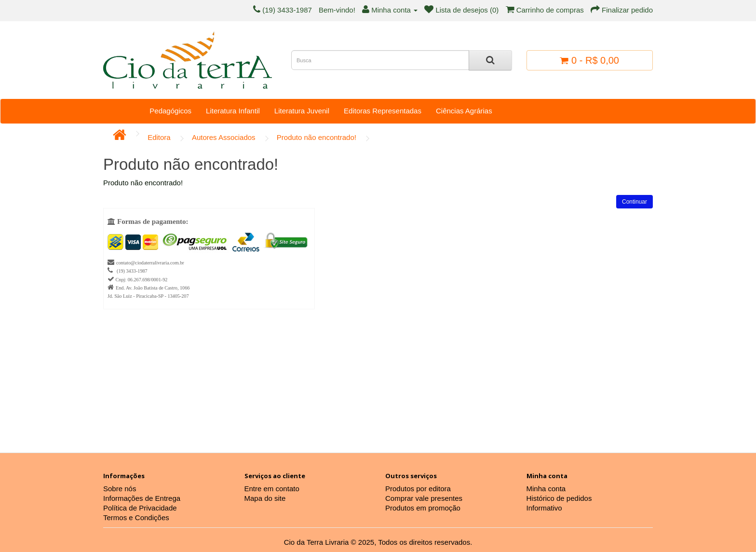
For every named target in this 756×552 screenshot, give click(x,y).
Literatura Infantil (233, 111)
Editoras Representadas (383, 111)
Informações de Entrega (142, 498)
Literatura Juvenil (302, 111)
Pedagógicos (170, 111)
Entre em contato (272, 489)
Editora (159, 137)
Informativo (544, 508)
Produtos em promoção (423, 508)
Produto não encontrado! (317, 137)
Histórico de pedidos (559, 498)
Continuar (634, 202)
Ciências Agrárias (464, 111)
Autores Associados (224, 137)
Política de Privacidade (140, 508)
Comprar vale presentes (424, 498)
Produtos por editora (418, 489)
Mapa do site (265, 498)
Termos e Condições (136, 517)
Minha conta (546, 489)
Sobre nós (120, 489)
